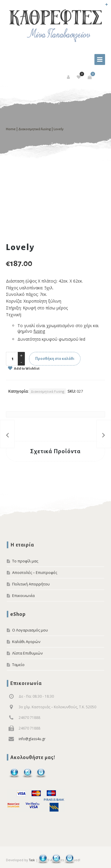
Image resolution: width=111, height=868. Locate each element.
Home (11, 129)
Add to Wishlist (26, 369)
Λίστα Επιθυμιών (27, 653)
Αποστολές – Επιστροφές (35, 572)
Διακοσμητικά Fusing (35, 129)
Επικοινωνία (23, 595)
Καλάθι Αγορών (26, 642)
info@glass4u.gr (32, 739)
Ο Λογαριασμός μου (30, 630)
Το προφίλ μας (25, 561)
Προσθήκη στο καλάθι (55, 359)
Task (32, 860)
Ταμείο (18, 665)
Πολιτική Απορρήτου (31, 584)
